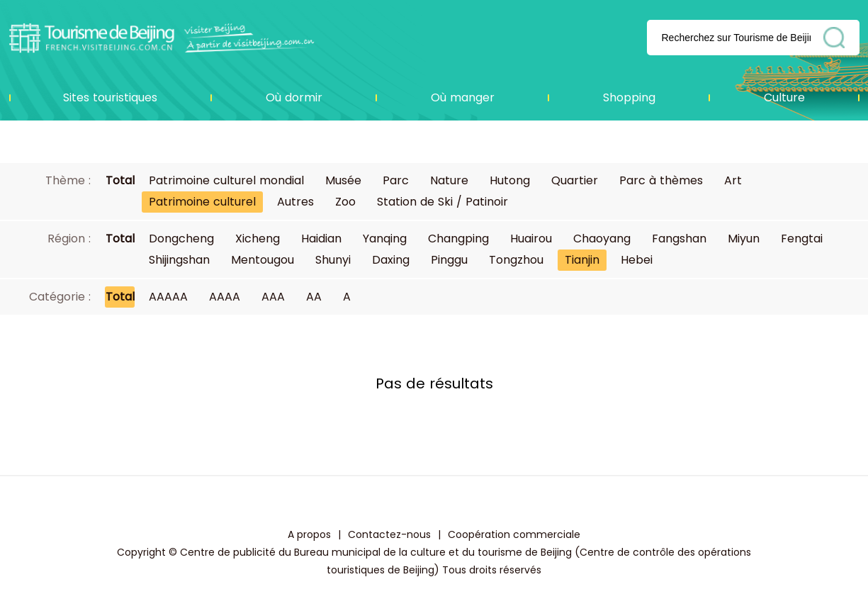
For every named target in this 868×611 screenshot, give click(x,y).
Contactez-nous (389, 534)
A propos (309, 534)
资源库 (162, 37)
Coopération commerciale (514, 534)
